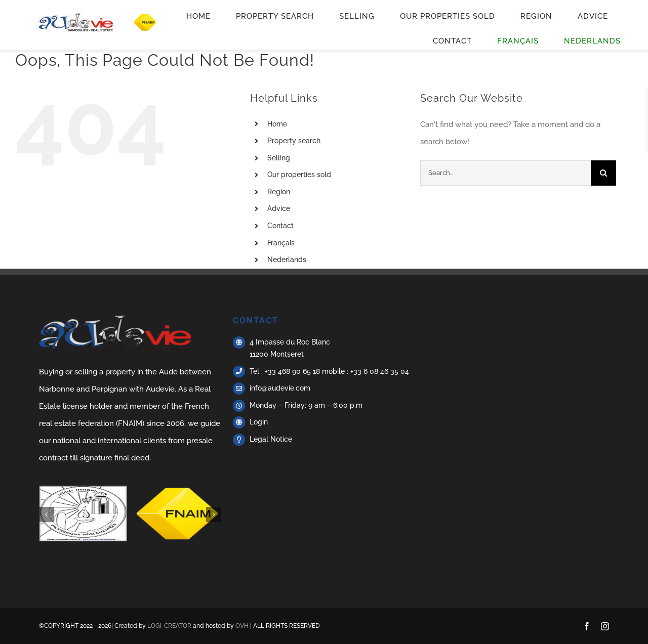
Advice (279, 208)
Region (279, 192)
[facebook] (587, 626)
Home (277, 124)
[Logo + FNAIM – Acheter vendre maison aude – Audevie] (102, 17)
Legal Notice (271, 439)
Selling (279, 158)
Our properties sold (299, 175)
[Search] (603, 173)
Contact (280, 226)
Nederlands (287, 260)
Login (259, 422)
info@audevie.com (280, 388)
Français (281, 243)
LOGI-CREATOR (169, 626)
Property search (294, 141)
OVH (242, 626)
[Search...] (505, 173)
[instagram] (605, 626)
